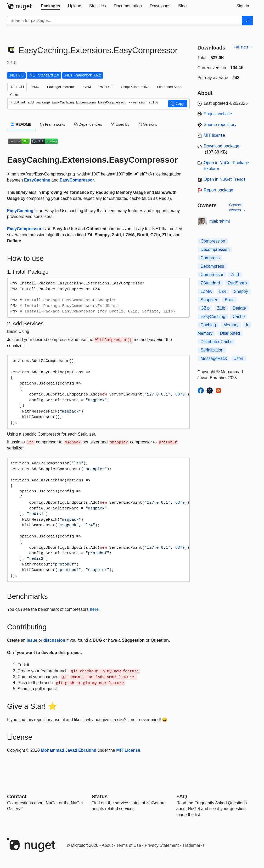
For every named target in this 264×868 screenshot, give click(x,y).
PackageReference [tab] (61, 87)
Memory (231, 325)
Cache (239, 317)
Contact (17, 796)
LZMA (206, 291)
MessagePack (214, 358)
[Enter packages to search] (125, 21)
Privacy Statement (162, 845)
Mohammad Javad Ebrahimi (69, 750)
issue (32, 640)
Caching (208, 325)
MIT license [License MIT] (215, 135)
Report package (219, 190)
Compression (213, 241)
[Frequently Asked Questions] (182, 796)
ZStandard (210, 283)
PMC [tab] (35, 87)
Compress (210, 258)
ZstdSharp (237, 283)
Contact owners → (237, 207)
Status (100, 796)
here (94, 609)
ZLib (221, 308)
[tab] (50, 6)
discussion (54, 640)
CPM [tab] (87, 87)
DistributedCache (217, 342)
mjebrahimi (220, 221)
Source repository (220, 125)
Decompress (212, 266)
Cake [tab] (14, 95)
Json (239, 358)
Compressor (212, 275)
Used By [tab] (120, 124)
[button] (178, 104)
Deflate (239, 308)
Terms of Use (129, 845)
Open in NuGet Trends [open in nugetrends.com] (225, 179)
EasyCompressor (77, 180)
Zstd (235, 275)
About (107, 845)
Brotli (229, 300)
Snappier (209, 300)
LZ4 (223, 291)
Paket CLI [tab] (106, 87)
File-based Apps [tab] (169, 87)
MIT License (128, 750)
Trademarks (193, 845)
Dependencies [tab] (88, 124)
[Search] (248, 21)
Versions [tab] (148, 124)
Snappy (241, 291)
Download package (222, 146)
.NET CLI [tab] (17, 87)
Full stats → (243, 47)
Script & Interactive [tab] (135, 87)
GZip (205, 308)
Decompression (215, 249)
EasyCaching (37, 180)
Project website (218, 114)
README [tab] (21, 124)
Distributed (230, 333)
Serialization (212, 350)
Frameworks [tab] (53, 124)
